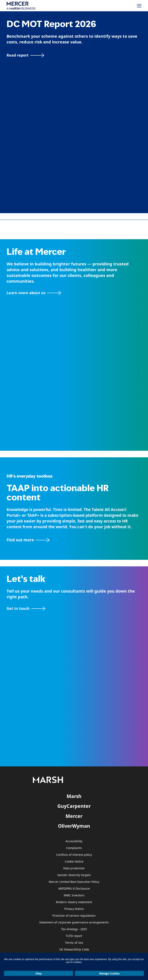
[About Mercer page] (34, 293)
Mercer (74, 816)
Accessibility (74, 841)
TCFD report (74, 936)
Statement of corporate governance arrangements (74, 923)
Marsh (74, 796)
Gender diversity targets (74, 875)
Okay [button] (39, 973)
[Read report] (25, 55)
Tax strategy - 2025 (74, 929)
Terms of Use (74, 943)
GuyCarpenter (74, 806)
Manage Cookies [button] (109, 973)
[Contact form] (26, 608)
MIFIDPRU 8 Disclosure (74, 889)
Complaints (74, 848)
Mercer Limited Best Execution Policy (74, 882)
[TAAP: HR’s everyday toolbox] (74, 540)
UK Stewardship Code (74, 950)
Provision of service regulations (74, 916)
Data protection (74, 868)
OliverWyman (74, 826)
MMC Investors (74, 895)
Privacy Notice (74, 909)
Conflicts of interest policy (74, 855)
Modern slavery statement (74, 902)
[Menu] (139, 6)
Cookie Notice (74, 862)
